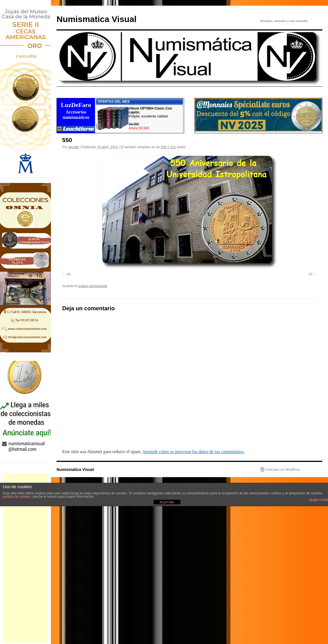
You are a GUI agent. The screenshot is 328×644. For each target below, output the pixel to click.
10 (310, 274)
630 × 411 (169, 147)
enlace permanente (93, 286)
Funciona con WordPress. (283, 470)
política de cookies (17, 497)
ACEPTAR (167, 502)
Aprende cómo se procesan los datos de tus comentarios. (193, 452)
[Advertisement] (25, 558)
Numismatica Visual (97, 19)
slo (69, 274)
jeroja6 (74, 147)
